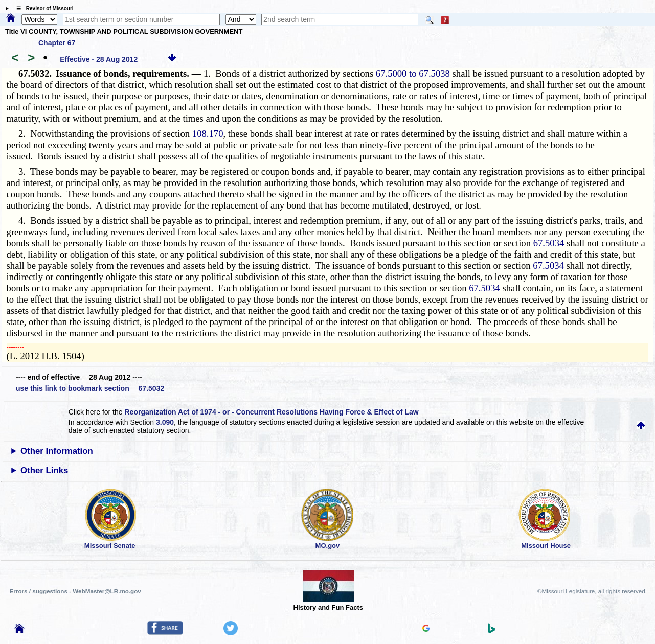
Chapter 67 (57, 43)
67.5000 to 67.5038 (413, 73)
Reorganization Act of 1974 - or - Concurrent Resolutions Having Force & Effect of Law (271, 412)
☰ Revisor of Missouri (42, 8)
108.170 (208, 134)
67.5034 (549, 243)
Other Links (44, 470)
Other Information (57, 451)
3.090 (165, 422)
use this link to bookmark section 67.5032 (90, 388)
